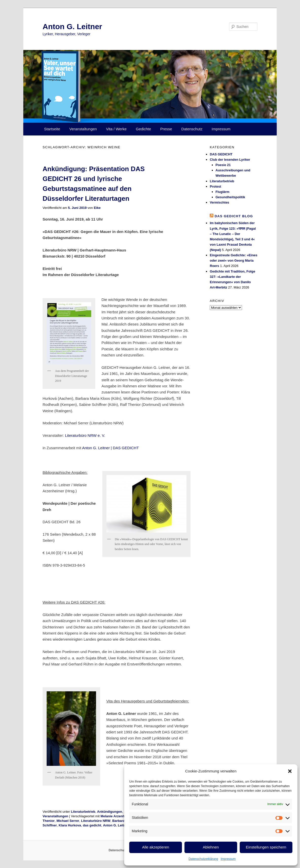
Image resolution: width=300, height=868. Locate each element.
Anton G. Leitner (72, 26)
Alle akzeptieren (156, 847)
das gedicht (92, 825)
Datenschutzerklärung (203, 859)
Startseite (52, 129)
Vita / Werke (116, 129)
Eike (97, 208)
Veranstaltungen (83, 129)
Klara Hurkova (70, 825)
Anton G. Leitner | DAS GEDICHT (110, 448)
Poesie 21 (223, 165)
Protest (215, 186)
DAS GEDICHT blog (234, 216)
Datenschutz (192, 129)
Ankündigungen (110, 812)
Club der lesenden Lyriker (230, 160)
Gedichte (143, 129)
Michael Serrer (68, 821)
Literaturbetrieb (83, 812)
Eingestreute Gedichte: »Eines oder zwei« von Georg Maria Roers (234, 260)
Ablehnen (211, 847)
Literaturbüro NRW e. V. (85, 435)
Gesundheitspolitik (230, 197)
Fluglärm (223, 192)
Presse (166, 129)
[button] (290, 771)
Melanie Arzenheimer (117, 816)
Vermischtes (220, 202)
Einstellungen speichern (266, 847)
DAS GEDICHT (221, 154)
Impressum (228, 859)
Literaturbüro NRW (96, 821)
